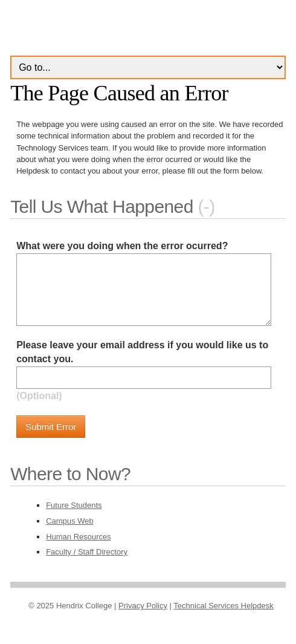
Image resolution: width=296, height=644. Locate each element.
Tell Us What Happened (102, 207)
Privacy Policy (143, 606)
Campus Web (70, 521)
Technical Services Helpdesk (223, 606)
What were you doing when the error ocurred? (122, 246)
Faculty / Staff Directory (87, 552)
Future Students (74, 505)
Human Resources (79, 537)
